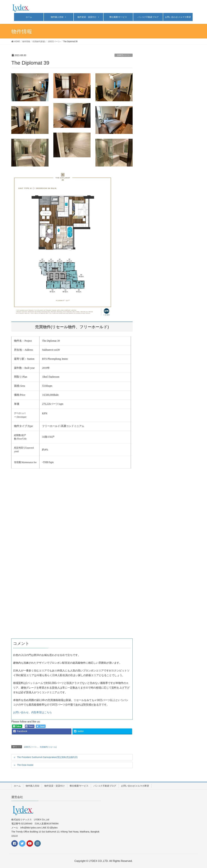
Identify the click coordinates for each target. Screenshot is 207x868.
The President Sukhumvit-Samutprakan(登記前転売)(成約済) (47, 757)
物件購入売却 (57, 17)
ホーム (29, 17)
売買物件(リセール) (48, 747)
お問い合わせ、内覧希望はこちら (33, 712)
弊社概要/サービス (118, 17)
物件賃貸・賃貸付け (87, 17)
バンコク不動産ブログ (148, 17)
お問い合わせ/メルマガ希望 (178, 17)
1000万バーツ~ (124, 55)
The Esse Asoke (25, 765)
